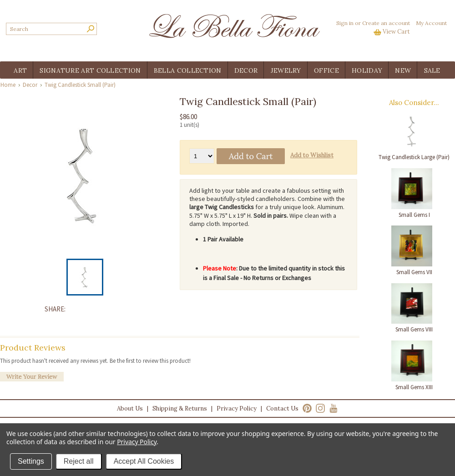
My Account (431, 23)
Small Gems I (414, 215)
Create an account (386, 23)
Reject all (79, 461)
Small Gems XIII (414, 387)
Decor (30, 85)
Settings (31, 461)
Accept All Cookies (144, 461)
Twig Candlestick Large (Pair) (414, 157)
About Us (130, 408)
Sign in (345, 23)
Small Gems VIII (414, 329)
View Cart (396, 32)
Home (8, 85)
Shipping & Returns (180, 408)
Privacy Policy (237, 408)
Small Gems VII (414, 272)
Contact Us (282, 408)
